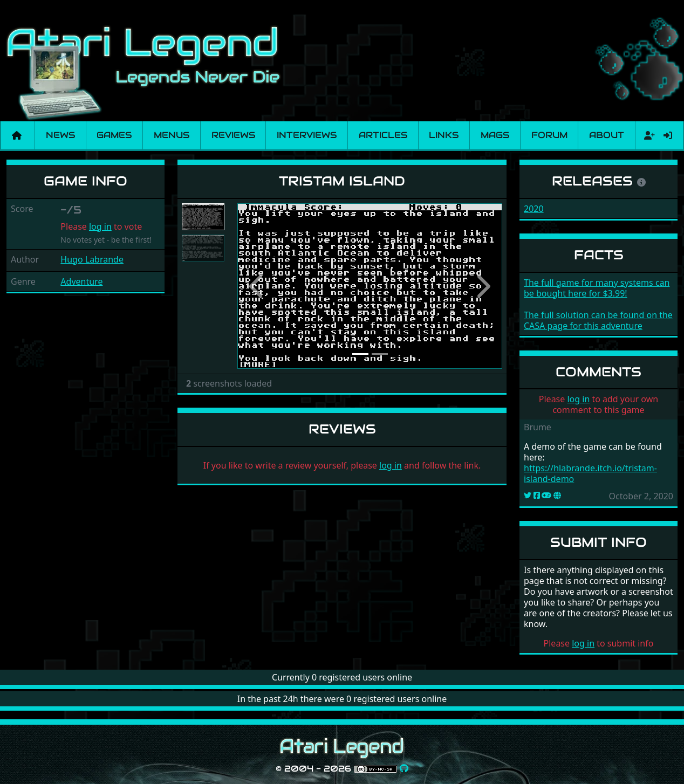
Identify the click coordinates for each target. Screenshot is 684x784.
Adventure (81, 281)
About (607, 135)
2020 (534, 209)
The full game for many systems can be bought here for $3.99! (597, 288)
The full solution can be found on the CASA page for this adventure (598, 320)
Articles (383, 135)
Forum (549, 135)
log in (100, 226)
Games (114, 135)
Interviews (307, 135)
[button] (257, 286)
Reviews (233, 135)
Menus (172, 135)
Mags (495, 135)
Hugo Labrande (92, 259)
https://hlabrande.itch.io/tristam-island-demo (590, 473)
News (60, 135)
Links (444, 135)
